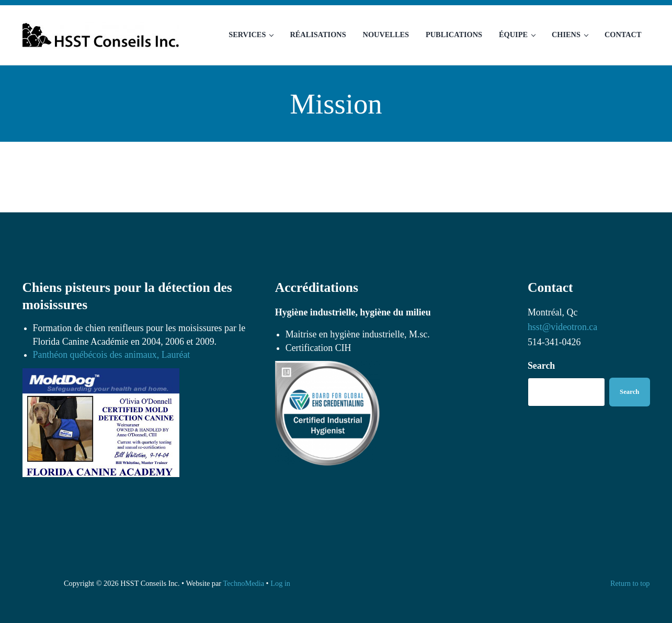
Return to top (630, 583)
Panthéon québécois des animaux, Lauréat (112, 355)
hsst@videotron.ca (562, 327)
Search (541, 366)
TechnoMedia (243, 583)
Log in (280, 583)
